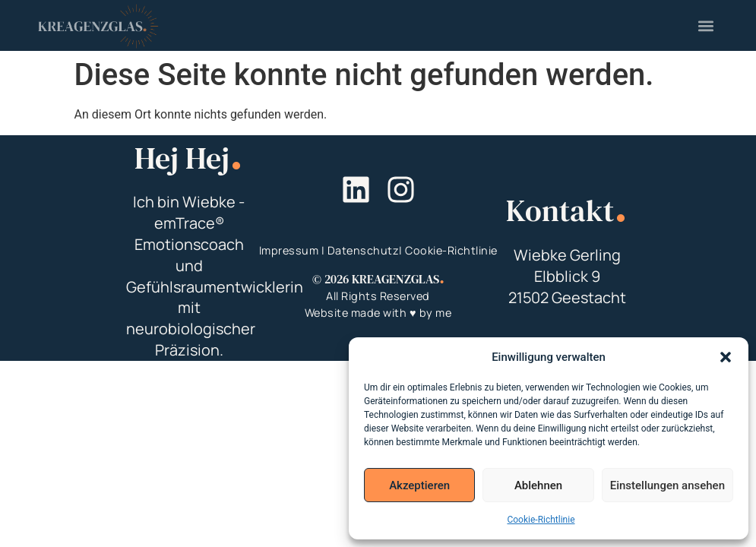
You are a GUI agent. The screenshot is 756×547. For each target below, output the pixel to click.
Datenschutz (364, 250)
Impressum (289, 250)
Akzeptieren (419, 485)
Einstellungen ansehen (667, 485)
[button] (726, 357)
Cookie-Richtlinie (541, 520)
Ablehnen (538, 485)
